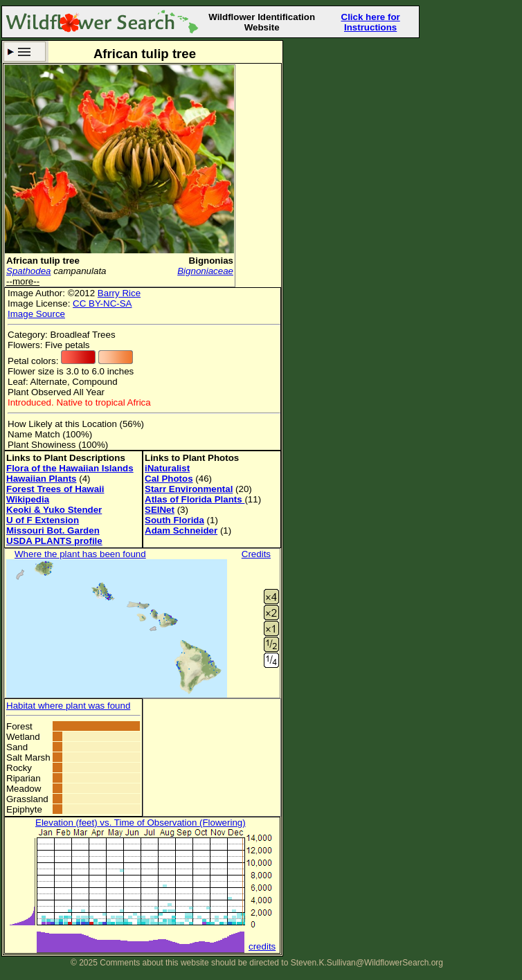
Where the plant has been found (80, 554)
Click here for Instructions (371, 22)
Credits (256, 554)
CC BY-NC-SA (102, 303)
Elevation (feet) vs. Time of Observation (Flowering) (141, 823)
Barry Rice (119, 293)
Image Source (36, 314)
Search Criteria (25, 52)
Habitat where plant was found (68, 706)
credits (262, 946)
